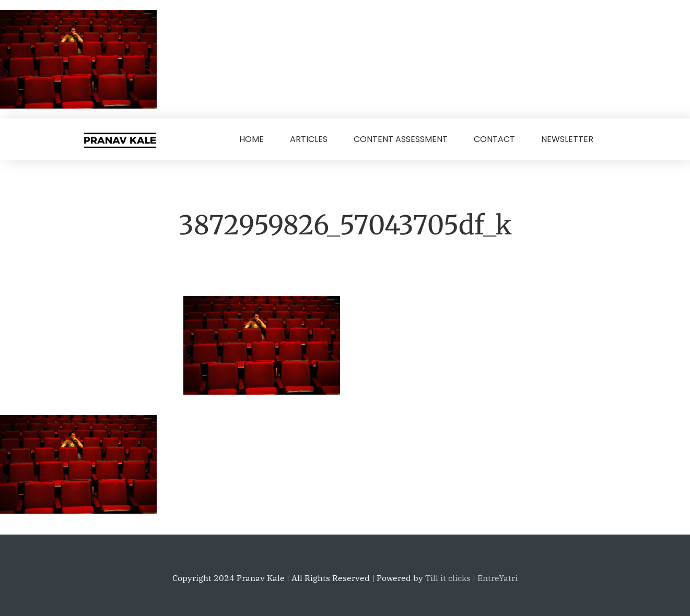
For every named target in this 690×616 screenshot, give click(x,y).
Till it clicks (448, 578)
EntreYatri (498, 578)
